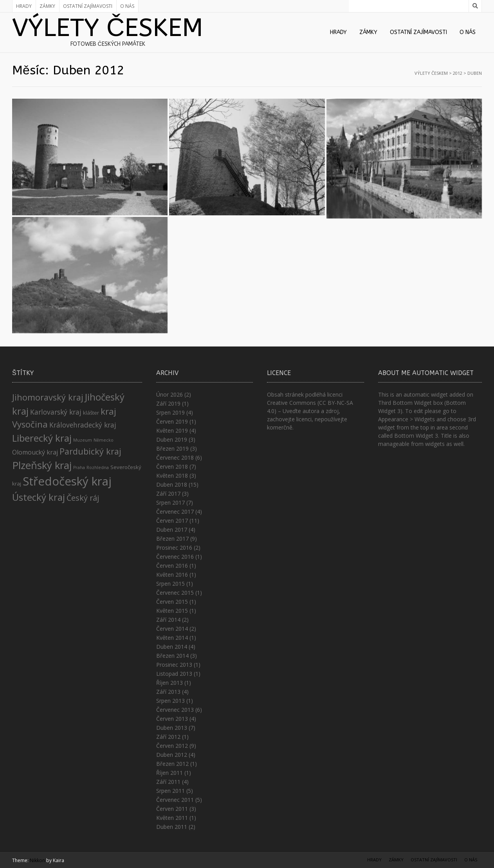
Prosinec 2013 (174, 665)
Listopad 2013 (174, 674)
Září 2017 (168, 494)
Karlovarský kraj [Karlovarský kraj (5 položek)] (56, 412)
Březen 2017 (172, 539)
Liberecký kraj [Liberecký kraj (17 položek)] (42, 438)
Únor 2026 (169, 394)
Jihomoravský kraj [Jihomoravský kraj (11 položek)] (48, 397)
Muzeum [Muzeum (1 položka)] (83, 440)
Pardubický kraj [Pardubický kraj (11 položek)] (90, 451)
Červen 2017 (172, 521)
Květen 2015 (172, 611)
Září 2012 (168, 737)
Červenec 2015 (175, 593)
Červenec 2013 (175, 710)
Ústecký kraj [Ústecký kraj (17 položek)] (39, 497)
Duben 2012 (172, 755)
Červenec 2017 (175, 512)
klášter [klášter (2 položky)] (91, 413)
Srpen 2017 (170, 503)
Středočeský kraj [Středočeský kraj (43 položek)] (67, 481)
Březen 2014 (172, 656)
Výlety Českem (108, 28)
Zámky (47, 6)
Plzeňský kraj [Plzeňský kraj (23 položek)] (42, 465)
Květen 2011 (172, 818)
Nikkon (37, 860)
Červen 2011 (172, 809)
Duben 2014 (172, 647)
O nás (127, 6)
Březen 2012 (172, 764)
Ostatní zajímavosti (88, 6)
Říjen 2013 (169, 683)
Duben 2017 (172, 530)
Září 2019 (168, 403)
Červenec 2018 (175, 457)
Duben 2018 (172, 485)
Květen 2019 (172, 430)
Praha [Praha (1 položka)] (79, 467)
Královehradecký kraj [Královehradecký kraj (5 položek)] (83, 425)
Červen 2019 (172, 421)
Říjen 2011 (169, 773)
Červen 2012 (172, 746)
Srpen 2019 (170, 412)
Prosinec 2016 (174, 548)
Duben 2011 (172, 827)
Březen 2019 (172, 448)
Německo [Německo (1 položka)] (104, 440)
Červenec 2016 (175, 557)
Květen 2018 (172, 476)
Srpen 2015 (170, 584)
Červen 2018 (172, 466)
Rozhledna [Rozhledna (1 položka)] (98, 467)
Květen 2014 (172, 638)
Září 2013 (168, 692)
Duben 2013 (172, 728)
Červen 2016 (172, 566)
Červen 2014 (172, 629)
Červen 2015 (172, 602)
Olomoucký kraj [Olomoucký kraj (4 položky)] (35, 452)
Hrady (24, 6)
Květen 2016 (172, 575)
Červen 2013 (172, 719)
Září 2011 (168, 782)
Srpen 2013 (170, 701)
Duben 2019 (172, 439)
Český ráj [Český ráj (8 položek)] (83, 498)
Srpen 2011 (170, 791)
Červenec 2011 (175, 800)
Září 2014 (168, 620)
